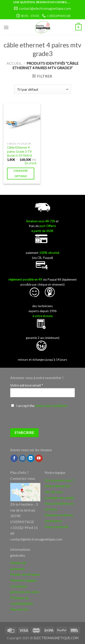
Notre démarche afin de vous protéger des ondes (60, 492)
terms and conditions (51, 405)
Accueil (14, 63)
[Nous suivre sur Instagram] (23, 458)
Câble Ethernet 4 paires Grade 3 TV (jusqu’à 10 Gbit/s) (19, 151)
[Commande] (42, 89)
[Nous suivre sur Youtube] (39, 458)
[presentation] (45, 419)
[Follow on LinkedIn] (31, 458)
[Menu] (6, 27)
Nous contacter (57, 527)
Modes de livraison (25, 574)
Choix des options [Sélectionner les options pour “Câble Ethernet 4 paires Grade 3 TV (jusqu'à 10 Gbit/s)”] (21, 173)
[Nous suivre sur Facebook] (14, 458)
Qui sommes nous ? (59, 480)
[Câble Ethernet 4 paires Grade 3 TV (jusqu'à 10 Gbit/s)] (22, 121)
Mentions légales (23, 580)
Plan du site (19, 609)
